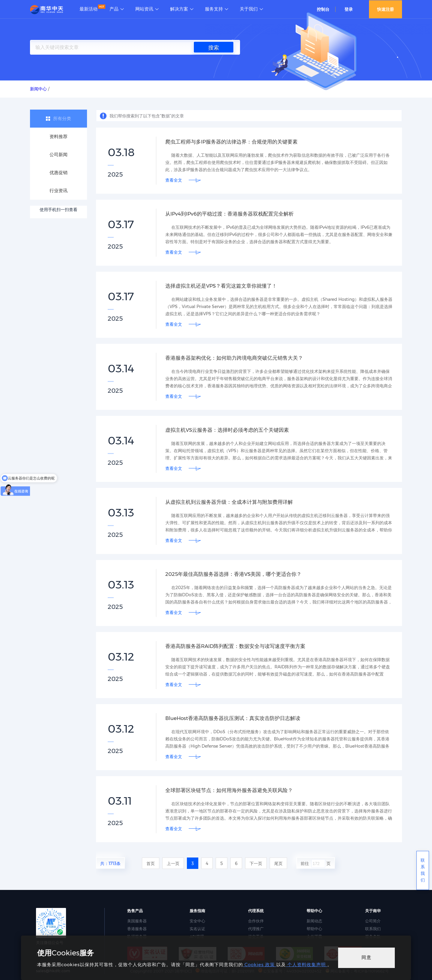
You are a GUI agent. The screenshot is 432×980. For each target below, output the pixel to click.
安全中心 (197, 921)
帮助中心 (314, 929)
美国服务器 (137, 921)
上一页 (173, 864)
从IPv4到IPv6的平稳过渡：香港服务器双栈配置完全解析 (233, 214)
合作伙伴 (256, 921)
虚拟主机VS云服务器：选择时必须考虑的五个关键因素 (231, 430)
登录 (349, 9)
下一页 (256, 864)
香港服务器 (137, 929)
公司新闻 (58, 154)
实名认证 (197, 929)
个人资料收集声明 (307, 965)
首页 (151, 864)
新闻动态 (314, 921)
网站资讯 (144, 9)
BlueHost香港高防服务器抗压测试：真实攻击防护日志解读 (237, 718)
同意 (367, 957)
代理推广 (256, 929)
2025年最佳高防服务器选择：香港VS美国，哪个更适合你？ (237, 574)
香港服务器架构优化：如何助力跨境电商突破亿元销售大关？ (238, 358)
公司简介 (373, 921)
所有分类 (62, 118)
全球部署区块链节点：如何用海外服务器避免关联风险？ (233, 790)
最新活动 (88, 9)
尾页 (278, 864)
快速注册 (385, 9)
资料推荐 (58, 136)
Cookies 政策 (260, 965)
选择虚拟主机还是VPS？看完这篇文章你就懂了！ (225, 286)
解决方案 (179, 9)
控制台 (323, 9)
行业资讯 (58, 191)
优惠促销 (58, 172)
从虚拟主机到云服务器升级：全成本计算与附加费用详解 (233, 502)
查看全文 (174, 180)
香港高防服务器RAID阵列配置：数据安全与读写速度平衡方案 (240, 646)
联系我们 (373, 929)
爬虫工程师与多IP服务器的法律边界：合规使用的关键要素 (235, 142)
